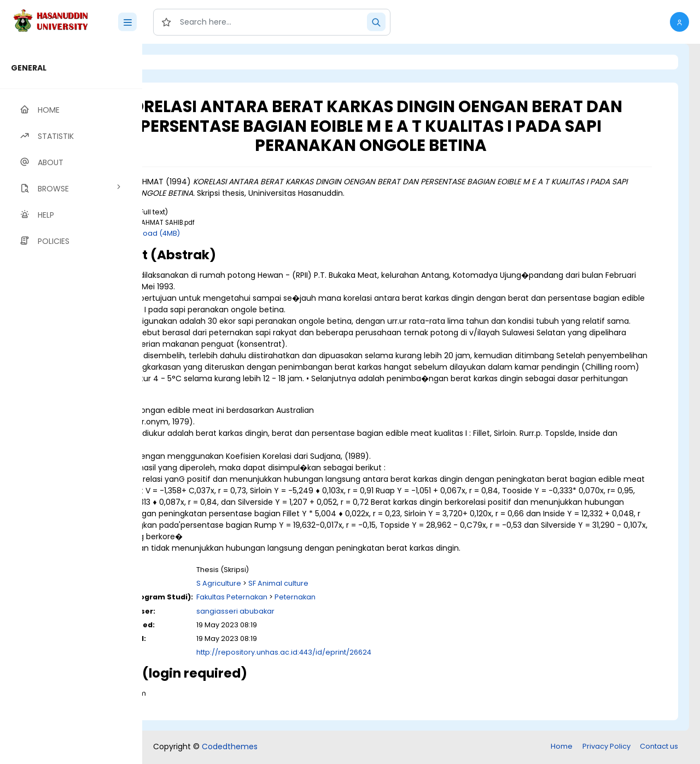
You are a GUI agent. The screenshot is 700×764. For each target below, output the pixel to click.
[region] (71, 404)
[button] (679, 22)
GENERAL (29, 68)
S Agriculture (308, 595)
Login (189, 62)
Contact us (659, 747)
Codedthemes (230, 748)
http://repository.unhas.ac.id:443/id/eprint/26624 (374, 664)
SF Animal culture (368, 595)
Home (562, 747)
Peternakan (385, 608)
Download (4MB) (240, 233)
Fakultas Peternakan (322, 608)
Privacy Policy (606, 747)
